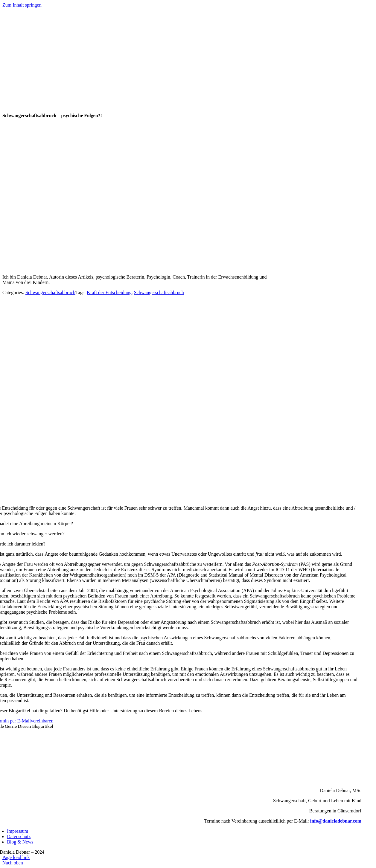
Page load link (16, 857)
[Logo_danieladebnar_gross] (177, 110)
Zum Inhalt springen (22, 5)
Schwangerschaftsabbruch (50, 292)
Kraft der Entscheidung (109, 292)
